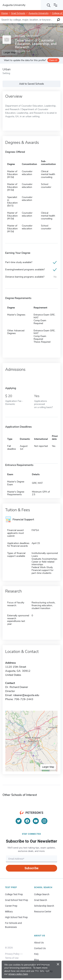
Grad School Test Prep (17, 900)
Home (5, 13)
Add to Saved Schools (32, 84)
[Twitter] (19, 821)
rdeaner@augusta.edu (26, 695)
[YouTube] (36, 821)
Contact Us (40, 948)
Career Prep (11, 906)
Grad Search (41, 900)
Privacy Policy (12, 954)
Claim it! (53, 60)
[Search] (49, 5)
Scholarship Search (44, 906)
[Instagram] (44, 821)
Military (9, 912)
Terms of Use (12, 958)
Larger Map (48, 767)
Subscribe (32, 868)
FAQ (36, 954)
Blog (36, 960)
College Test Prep (14, 894)
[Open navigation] (55, 5)
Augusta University (39, 13)
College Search (42, 894)
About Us (39, 943)
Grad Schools (18, 13)
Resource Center (43, 912)
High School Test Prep (16, 917)
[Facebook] (27, 821)
